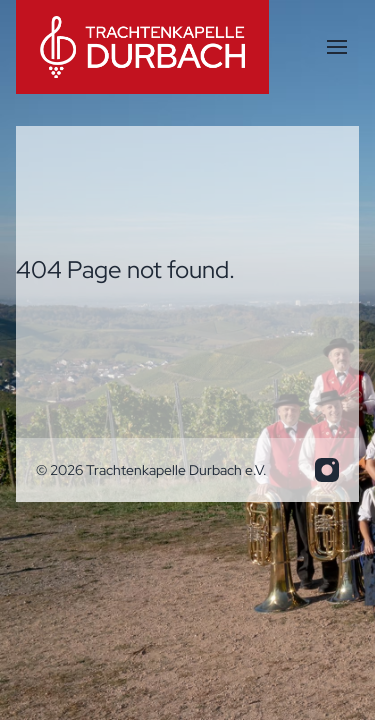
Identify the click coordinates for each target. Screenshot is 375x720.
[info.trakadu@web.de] (327, 470)
